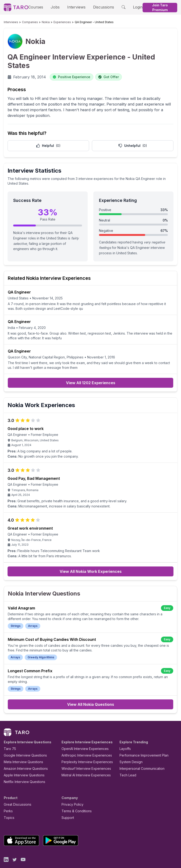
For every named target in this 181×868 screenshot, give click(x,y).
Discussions (97, 7)
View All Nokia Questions (91, 691)
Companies (25, 22)
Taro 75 (9, 735)
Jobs (54, 7)
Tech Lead (126, 761)
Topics (8, 804)
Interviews (73, 7)
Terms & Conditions (75, 797)
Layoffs (125, 735)
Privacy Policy (71, 791)
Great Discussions (16, 791)
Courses (37, 7)
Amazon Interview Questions (23, 755)
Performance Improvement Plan (141, 742)
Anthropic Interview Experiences (83, 742)
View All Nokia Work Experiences (91, 562)
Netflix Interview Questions (22, 768)
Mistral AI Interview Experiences (84, 761)
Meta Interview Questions (21, 748)
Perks (7, 797)
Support (67, 804)
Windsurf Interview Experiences (83, 755)
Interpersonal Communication (139, 755)
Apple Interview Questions (22, 761)
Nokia (39, 22)
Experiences (53, 22)
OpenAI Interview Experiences (82, 735)
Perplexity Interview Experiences (84, 748)
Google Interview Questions (22, 742)
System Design (129, 748)
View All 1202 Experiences (91, 372)
